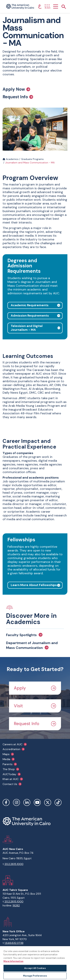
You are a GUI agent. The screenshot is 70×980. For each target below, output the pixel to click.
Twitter (48, 802)
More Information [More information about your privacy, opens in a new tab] (13, 961)
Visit (35, 706)
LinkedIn (27, 802)
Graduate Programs (32, 159)
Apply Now (16, 89)
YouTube (37, 802)
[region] (35, 963)
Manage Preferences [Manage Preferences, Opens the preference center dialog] (35, 976)
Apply (35, 688)
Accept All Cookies (35, 968)
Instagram (16, 802)
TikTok (58, 802)
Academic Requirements (30, 305)
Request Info (18, 97)
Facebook (6, 802)
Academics (11, 159)
